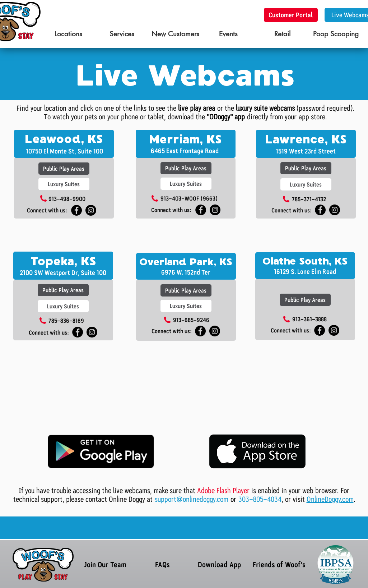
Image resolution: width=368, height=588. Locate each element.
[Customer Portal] (291, 15)
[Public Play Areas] (64, 169)
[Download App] (220, 564)
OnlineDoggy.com (330, 499)
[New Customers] (175, 34)
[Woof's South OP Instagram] (215, 331)
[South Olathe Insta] (334, 330)
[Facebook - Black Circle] (201, 210)
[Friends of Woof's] (279, 564)
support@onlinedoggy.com (193, 499)
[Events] (229, 34)
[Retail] (282, 34)
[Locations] (68, 34)
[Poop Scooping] (336, 34)
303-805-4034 (260, 499)
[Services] (122, 34)
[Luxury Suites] (64, 184)
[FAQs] (162, 564)
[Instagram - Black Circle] (91, 210)
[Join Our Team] (105, 564)
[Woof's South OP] (200, 331)
